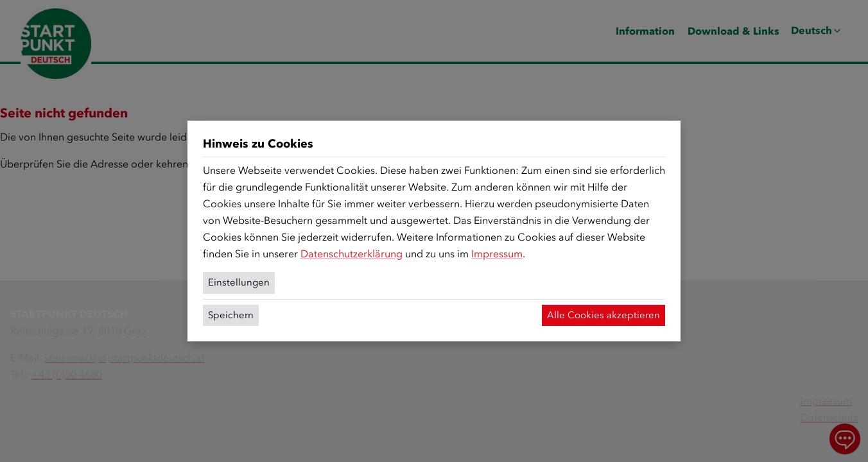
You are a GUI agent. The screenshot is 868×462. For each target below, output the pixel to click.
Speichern (231, 315)
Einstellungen (239, 282)
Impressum (497, 254)
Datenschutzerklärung (352, 254)
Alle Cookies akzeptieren (603, 315)
